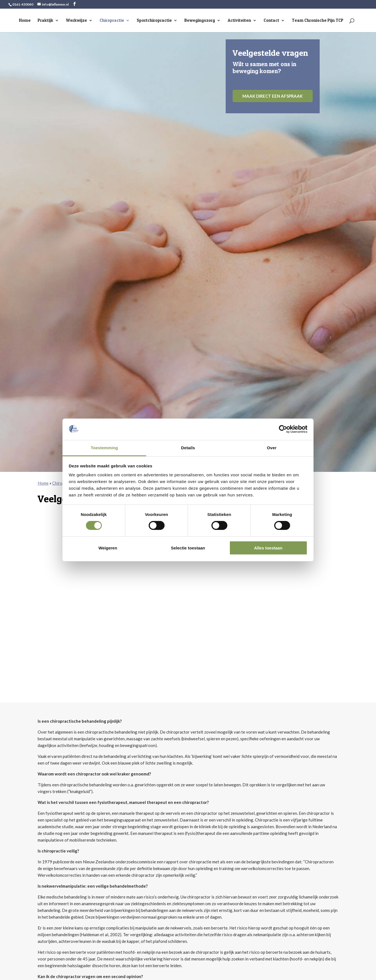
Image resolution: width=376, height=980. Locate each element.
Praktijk (45, 21)
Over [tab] (272, 448)
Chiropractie (112, 21)
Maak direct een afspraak (273, 96)
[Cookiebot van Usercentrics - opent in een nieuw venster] (283, 429)
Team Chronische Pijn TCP (318, 21)
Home (25, 21)
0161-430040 (23, 4)
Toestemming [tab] (104, 448)
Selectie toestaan (188, 548)
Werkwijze (76, 21)
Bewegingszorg (200, 21)
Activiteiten (239, 21)
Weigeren (108, 548)
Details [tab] (188, 448)
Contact (271, 21)
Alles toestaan (268, 548)
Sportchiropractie (154, 21)
